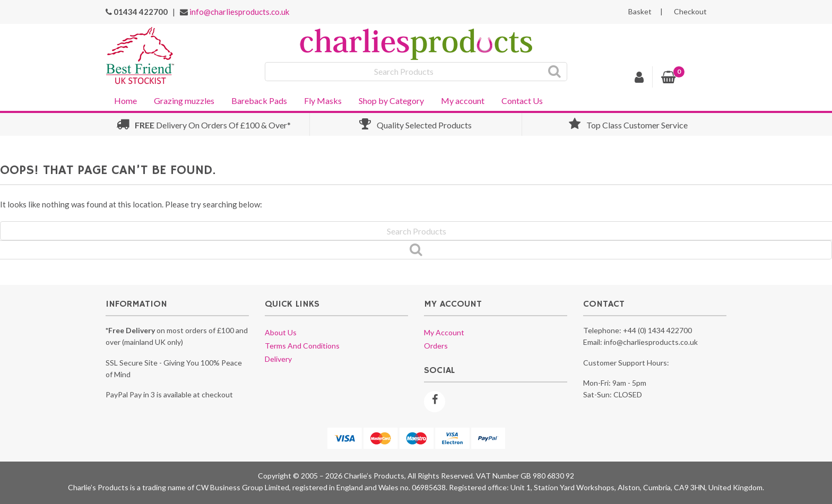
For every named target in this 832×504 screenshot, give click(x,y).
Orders (436, 346)
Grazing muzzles (184, 101)
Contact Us (522, 101)
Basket (640, 12)
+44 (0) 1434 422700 (657, 330)
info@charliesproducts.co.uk (239, 12)
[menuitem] (125, 100)
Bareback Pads (259, 101)
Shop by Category (391, 101)
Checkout (690, 12)
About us (281, 332)
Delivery (278, 359)
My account (463, 101)
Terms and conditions (302, 346)
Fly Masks (323, 101)
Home (125, 101)
